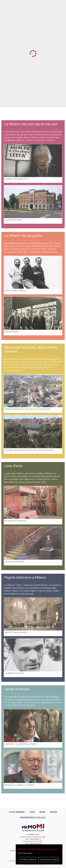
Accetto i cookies (28, 859)
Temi (32, 812)
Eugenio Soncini (11, 332)
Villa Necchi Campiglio (14, 562)
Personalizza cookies (49, 859)
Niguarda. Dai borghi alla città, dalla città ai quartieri (29, 450)
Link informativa (25, 853)
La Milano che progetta (23, 236)
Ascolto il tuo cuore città (16, 179)
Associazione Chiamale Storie (33, 837)
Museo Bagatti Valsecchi (15, 521)
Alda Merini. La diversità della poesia (20, 744)
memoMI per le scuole (33, 818)
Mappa (54, 812)
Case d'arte (13, 466)
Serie (42, 812)
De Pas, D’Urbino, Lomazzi (15, 291)
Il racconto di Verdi (13, 220)
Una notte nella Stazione (16, 632)
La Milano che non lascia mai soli (31, 124)
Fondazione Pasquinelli (33, 841)
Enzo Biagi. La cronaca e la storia (19, 785)
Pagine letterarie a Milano (25, 577)
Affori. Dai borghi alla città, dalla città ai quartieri (27, 409)
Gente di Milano (17, 689)
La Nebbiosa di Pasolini (14, 673)
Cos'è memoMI (17, 812)
